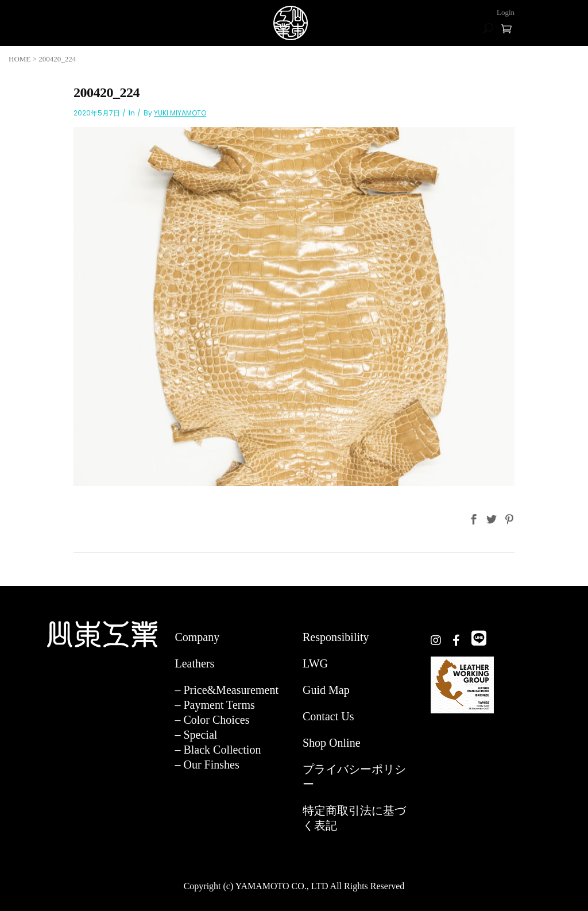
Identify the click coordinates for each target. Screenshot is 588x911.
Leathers (194, 663)
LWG (315, 663)
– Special (196, 735)
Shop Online (332, 743)
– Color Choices (212, 720)
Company (197, 637)
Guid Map (326, 690)
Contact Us (328, 716)
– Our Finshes (207, 765)
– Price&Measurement (227, 690)
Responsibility (336, 637)
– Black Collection (218, 750)
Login (506, 12)
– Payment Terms (214, 705)
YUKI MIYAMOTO (180, 113)
